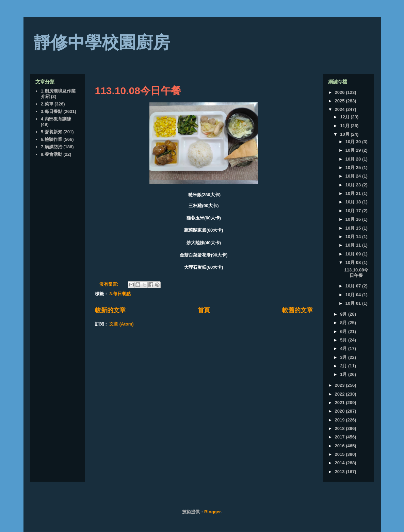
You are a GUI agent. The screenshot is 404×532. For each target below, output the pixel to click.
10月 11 (354, 245)
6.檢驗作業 (52, 139)
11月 (345, 126)
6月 (344, 331)
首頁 (204, 310)
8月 (344, 323)
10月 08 (354, 262)
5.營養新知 (52, 132)
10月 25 (354, 168)
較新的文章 (110, 310)
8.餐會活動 (52, 154)
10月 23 (354, 185)
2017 (341, 437)
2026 (341, 92)
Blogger (212, 512)
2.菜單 (47, 104)
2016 (341, 446)
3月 (344, 357)
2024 (341, 109)
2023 (341, 385)
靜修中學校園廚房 (102, 43)
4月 (344, 348)
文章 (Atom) (122, 324)
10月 (345, 134)
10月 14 (354, 237)
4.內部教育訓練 (56, 119)
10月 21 (354, 193)
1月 (344, 374)
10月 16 (354, 219)
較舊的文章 (297, 310)
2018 (341, 428)
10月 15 (354, 228)
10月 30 (354, 142)
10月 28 (354, 159)
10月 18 (354, 202)
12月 (345, 117)
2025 (341, 101)
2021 (341, 403)
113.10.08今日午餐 (138, 91)
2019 (341, 420)
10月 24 (354, 176)
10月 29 (354, 150)
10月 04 (354, 295)
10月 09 (354, 254)
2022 (341, 394)
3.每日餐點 (120, 294)
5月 (344, 340)
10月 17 (354, 211)
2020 (341, 411)
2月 (344, 366)
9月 (344, 314)
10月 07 (354, 286)
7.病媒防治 (52, 147)
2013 (341, 472)
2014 (341, 463)
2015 (341, 454)
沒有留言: (110, 284)
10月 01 (354, 303)
